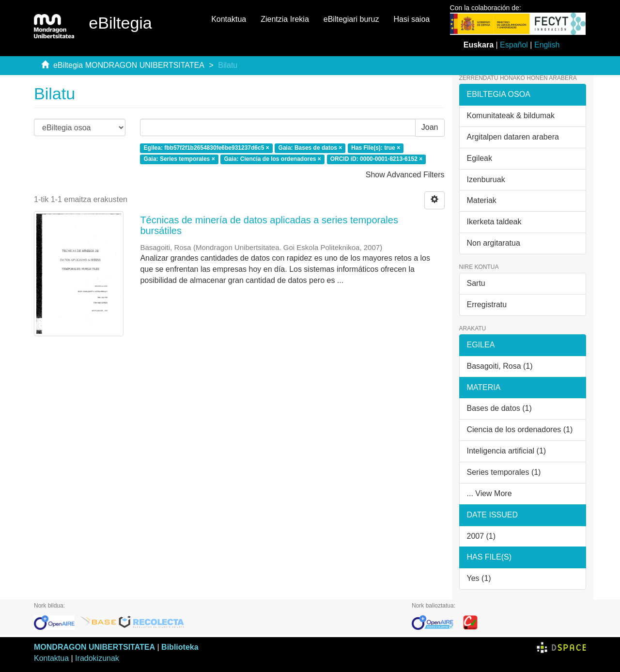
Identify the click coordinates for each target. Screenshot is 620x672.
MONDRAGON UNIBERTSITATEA (94, 647)
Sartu (476, 283)
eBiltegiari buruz (351, 19)
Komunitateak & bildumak (511, 116)
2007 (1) (481, 536)
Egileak (480, 158)
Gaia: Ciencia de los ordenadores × (272, 159)
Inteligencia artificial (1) (507, 451)
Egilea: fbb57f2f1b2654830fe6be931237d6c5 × (207, 148)
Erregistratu (487, 305)
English (547, 45)
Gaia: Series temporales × (179, 159)
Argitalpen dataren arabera (513, 137)
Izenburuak (486, 180)
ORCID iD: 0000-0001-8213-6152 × (376, 159)
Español (514, 45)
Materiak (482, 200)
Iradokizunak (97, 658)
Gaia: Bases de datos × (310, 148)
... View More (489, 493)
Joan (430, 127)
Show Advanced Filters (405, 175)
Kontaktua (229, 19)
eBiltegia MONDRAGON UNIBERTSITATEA (129, 65)
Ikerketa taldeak (494, 222)
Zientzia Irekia (285, 19)
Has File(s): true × (376, 148)
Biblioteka (180, 647)
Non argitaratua (494, 243)
